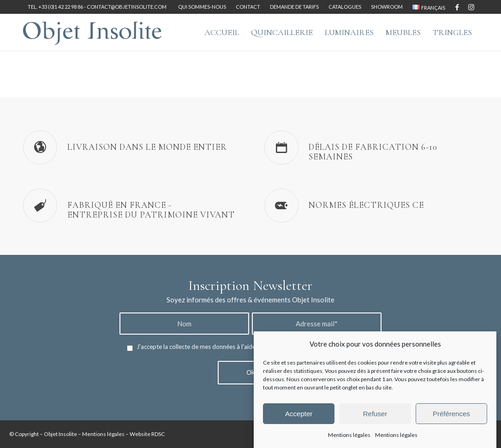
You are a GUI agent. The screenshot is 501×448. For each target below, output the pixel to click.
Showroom (387, 7)
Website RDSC (147, 434)
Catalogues (345, 7)
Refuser (375, 414)
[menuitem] (202, 7)
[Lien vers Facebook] (457, 7)
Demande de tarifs (294, 7)
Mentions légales (349, 435)
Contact (248, 7)
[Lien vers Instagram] (471, 7)
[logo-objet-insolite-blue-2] (92, 32)
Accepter (299, 414)
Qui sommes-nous (202, 7)
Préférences (451, 414)
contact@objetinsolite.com (127, 7)
